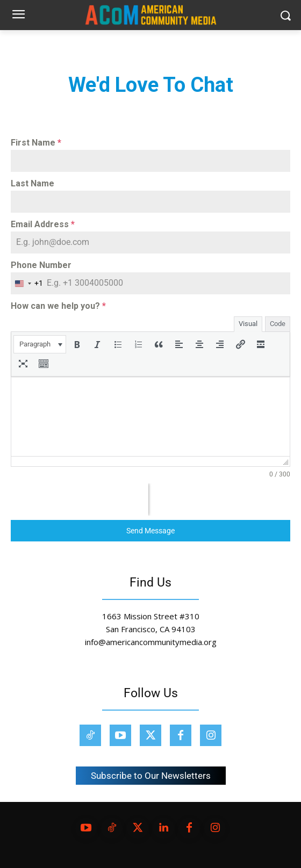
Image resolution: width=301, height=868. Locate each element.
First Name (36, 143)
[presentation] (40, 344)
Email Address (43, 224)
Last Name (33, 183)
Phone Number (41, 265)
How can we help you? (58, 306)
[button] (40, 344)
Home (20, 45)
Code (278, 324)
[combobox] (27, 283)
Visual (248, 324)
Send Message (150, 531)
